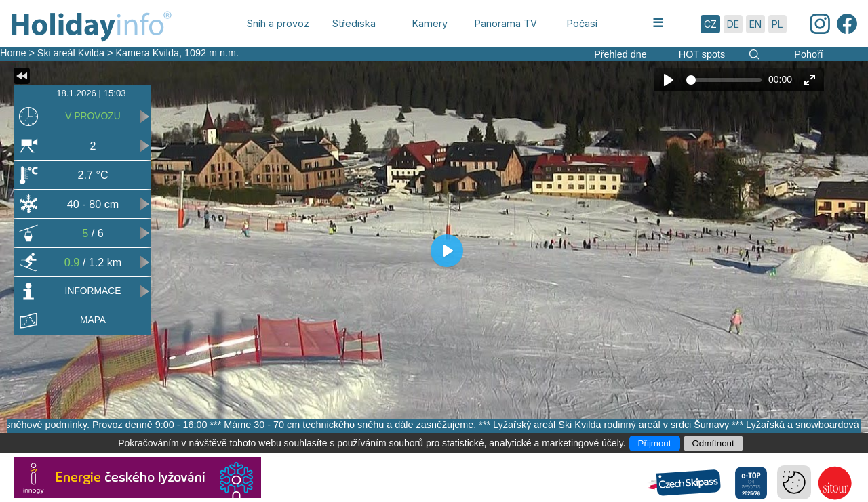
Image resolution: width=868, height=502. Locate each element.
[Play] (669, 80)
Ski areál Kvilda (71, 53)
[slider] (724, 80)
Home (13, 53)
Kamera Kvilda (147, 53)
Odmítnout (713, 443)
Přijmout (655, 443)
